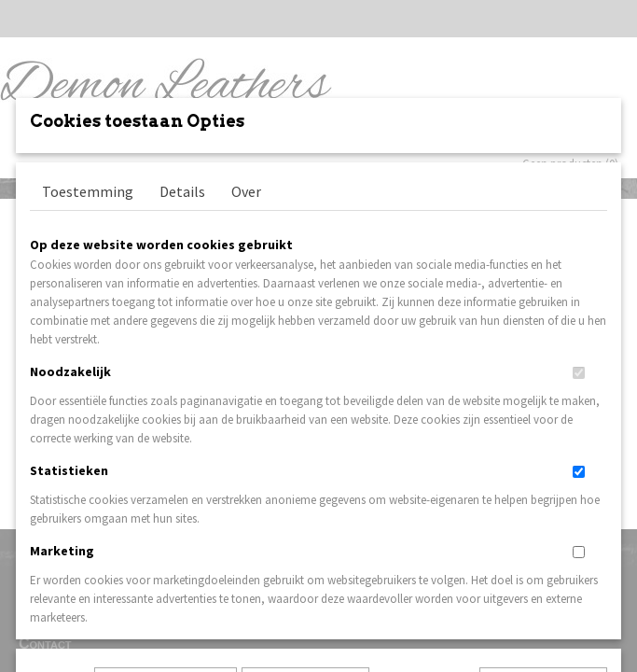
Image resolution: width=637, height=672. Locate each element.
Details (182, 317)
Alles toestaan (424, 564)
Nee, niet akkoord (543, 564)
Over (246, 317)
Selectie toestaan (305, 564)
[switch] (579, 499)
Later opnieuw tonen (166, 564)
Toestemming (88, 317)
